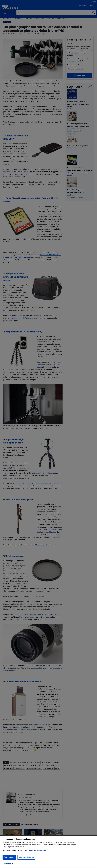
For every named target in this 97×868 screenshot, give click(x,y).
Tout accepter (9, 857)
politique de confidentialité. (37, 850)
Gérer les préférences (26, 857)
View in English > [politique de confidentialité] (8, 864)
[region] (48, 852)
